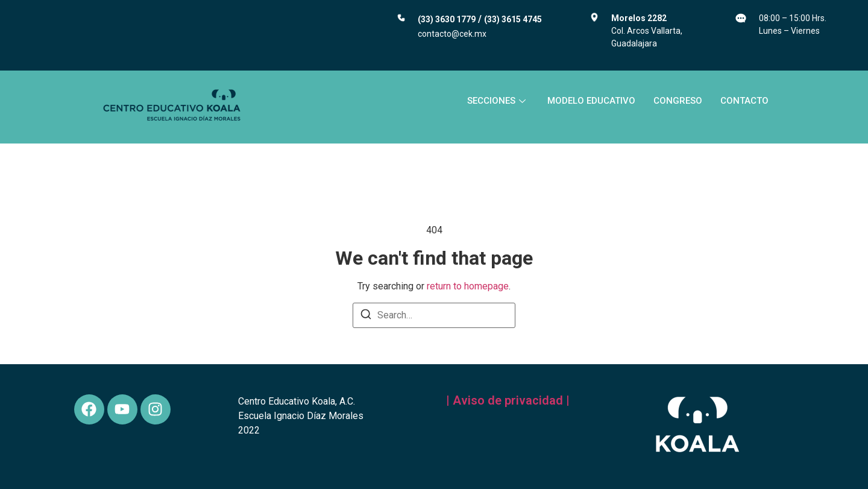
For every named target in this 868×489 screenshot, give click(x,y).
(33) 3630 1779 (447, 19)
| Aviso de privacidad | (508, 400)
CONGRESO (678, 101)
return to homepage (468, 286)
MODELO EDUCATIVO (591, 101)
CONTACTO (744, 101)
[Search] (366, 316)
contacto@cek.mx (452, 34)
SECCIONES (496, 101)
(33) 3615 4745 (513, 19)
